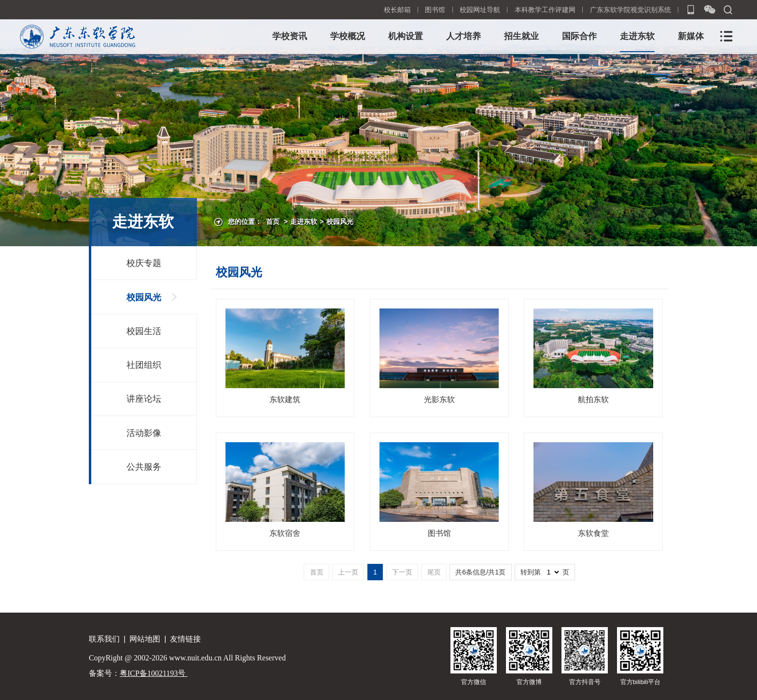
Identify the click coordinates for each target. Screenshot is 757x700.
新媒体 (691, 36)
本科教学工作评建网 (545, 10)
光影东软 (439, 399)
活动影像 (144, 433)
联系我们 (104, 639)
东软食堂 (593, 533)
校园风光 (340, 222)
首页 (273, 222)
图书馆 (435, 10)
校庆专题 (144, 263)
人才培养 (463, 36)
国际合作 (579, 36)
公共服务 (144, 467)
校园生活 (144, 331)
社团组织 (144, 365)
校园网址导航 (480, 10)
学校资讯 (290, 36)
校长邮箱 (397, 10)
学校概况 (348, 36)
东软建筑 (285, 399)
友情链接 (185, 639)
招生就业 (521, 36)
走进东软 (637, 36)
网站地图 (145, 639)
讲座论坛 (144, 399)
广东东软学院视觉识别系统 (631, 10)
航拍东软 (593, 399)
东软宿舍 (285, 533)
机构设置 (406, 36)
